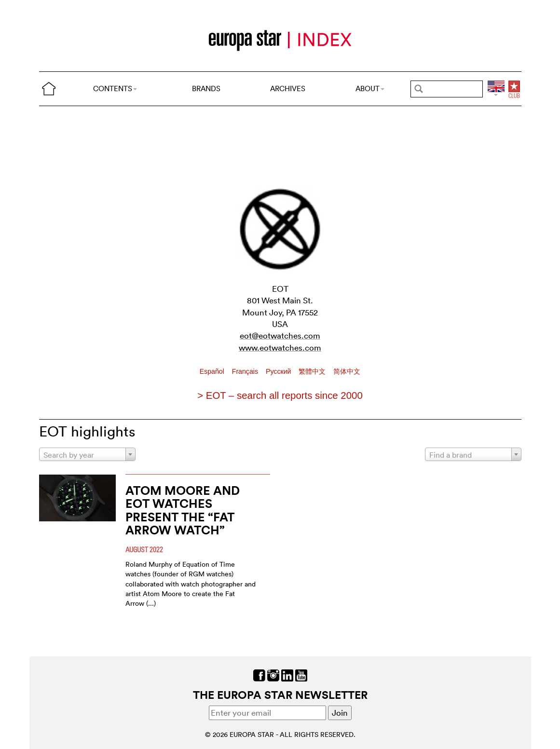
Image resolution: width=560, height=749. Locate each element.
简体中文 (347, 371)
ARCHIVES (288, 89)
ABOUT (370, 89)
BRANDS (206, 89)
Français (246, 371)
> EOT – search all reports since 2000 (280, 395)
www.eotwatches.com (280, 347)
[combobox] (87, 454)
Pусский (279, 371)
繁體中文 (313, 371)
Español (213, 371)
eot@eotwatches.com (280, 335)
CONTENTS (115, 89)
